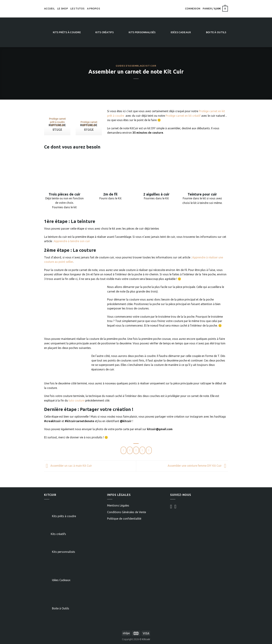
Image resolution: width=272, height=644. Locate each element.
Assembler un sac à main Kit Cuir (68, 466)
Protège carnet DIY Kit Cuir (89, 124)
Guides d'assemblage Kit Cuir (136, 66)
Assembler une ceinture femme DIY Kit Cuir (198, 466)
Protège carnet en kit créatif (183, 116)
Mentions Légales (118, 505)
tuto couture (77, 400)
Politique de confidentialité (124, 519)
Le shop (63, 9)
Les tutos (77, 9)
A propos (93, 9)
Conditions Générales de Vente (127, 512)
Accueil (49, 9)
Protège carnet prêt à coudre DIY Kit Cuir (57, 122)
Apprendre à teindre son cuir (72, 241)
